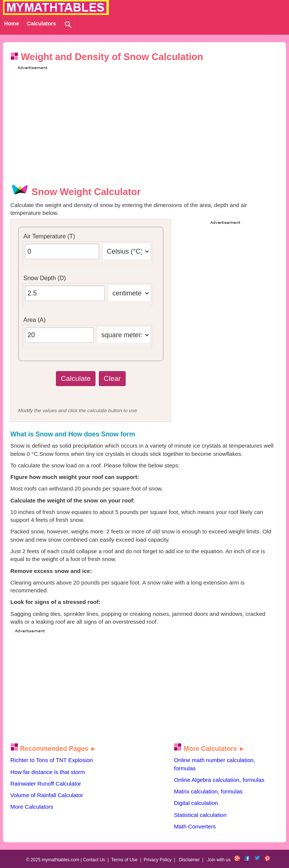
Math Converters (195, 826)
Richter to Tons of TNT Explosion (52, 760)
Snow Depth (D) (45, 278)
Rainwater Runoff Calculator (46, 784)
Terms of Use (124, 860)
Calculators (41, 23)
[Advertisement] (151, 123)
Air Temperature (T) (49, 236)
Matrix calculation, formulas (208, 791)
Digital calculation (196, 803)
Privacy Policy (158, 860)
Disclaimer (189, 860)
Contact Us (94, 860)
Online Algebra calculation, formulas (219, 780)
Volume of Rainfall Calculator (47, 795)
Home (12, 23)
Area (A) (35, 320)
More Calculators (32, 807)
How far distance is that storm (48, 772)
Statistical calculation (200, 815)
